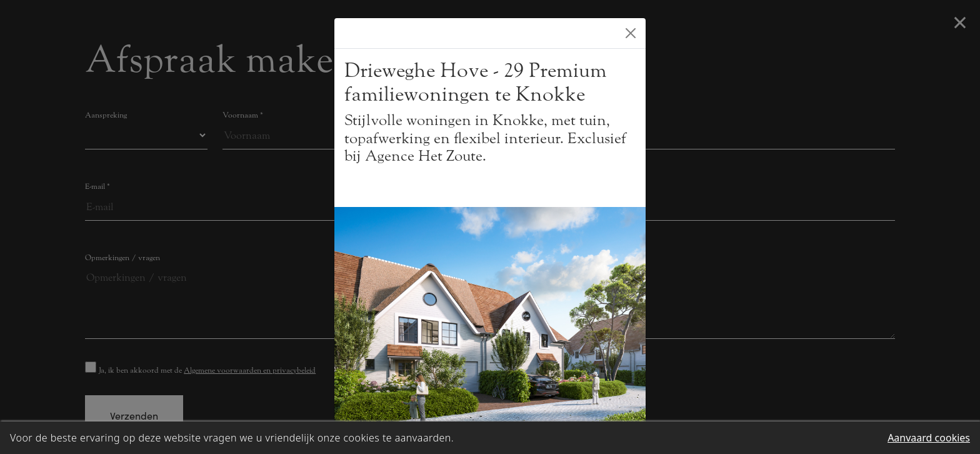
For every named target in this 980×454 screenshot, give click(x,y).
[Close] (631, 33)
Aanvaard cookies (929, 438)
